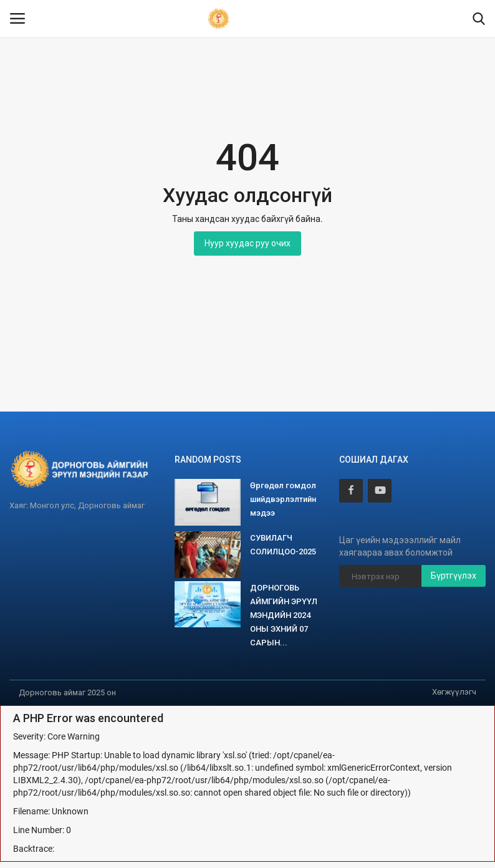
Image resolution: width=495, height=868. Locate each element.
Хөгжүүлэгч (454, 692)
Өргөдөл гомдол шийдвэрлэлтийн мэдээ (283, 499)
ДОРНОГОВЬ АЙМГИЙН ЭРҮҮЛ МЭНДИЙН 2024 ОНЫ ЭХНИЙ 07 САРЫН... (284, 615)
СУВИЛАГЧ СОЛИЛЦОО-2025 (283, 545)
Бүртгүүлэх (454, 576)
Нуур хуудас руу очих (247, 243)
